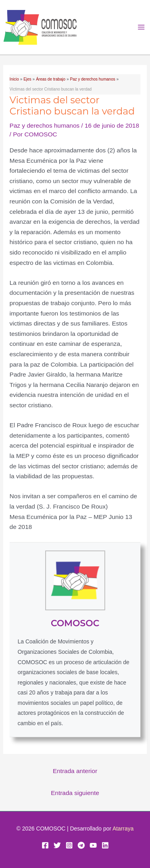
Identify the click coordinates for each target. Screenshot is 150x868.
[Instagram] (69, 845)
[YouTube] (93, 845)
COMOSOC (75, 623)
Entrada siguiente (75, 793)
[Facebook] (45, 845)
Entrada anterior (75, 771)
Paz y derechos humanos (45, 125)
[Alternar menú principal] (141, 27)
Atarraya (123, 829)
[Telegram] (81, 845)
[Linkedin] (105, 845)
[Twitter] (57, 845)
